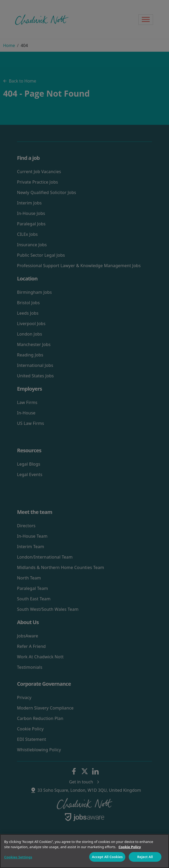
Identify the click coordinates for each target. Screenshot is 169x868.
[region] (85, 851)
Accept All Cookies (107, 857)
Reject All (145, 857)
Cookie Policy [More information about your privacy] (130, 847)
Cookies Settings (18, 857)
